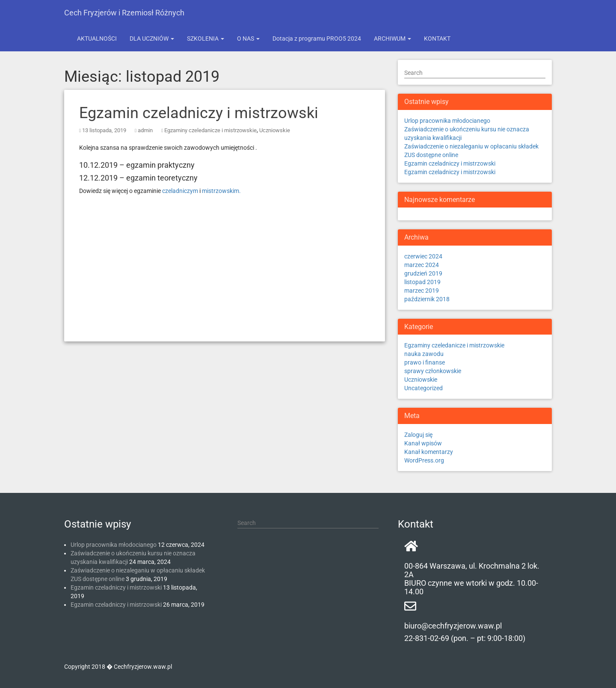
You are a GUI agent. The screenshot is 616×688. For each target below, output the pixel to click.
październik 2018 (427, 299)
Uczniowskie (275, 130)
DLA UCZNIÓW (152, 39)
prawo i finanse (425, 362)
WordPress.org (424, 460)
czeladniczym (180, 191)
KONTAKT (437, 39)
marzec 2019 (422, 291)
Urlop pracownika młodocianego (447, 121)
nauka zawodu (424, 354)
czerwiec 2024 (423, 256)
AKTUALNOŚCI (97, 39)
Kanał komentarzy (429, 452)
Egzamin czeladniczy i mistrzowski (199, 113)
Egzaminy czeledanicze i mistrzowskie (210, 130)
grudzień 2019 (423, 273)
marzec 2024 (422, 265)
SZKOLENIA (206, 39)
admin (145, 130)
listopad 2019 (422, 282)
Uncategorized (423, 388)
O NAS (248, 39)
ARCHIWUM (392, 39)
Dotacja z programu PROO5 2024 (317, 39)
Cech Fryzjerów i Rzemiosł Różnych (124, 13)
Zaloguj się (418, 435)
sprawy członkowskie (433, 371)
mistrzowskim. (221, 191)
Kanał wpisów (423, 443)
